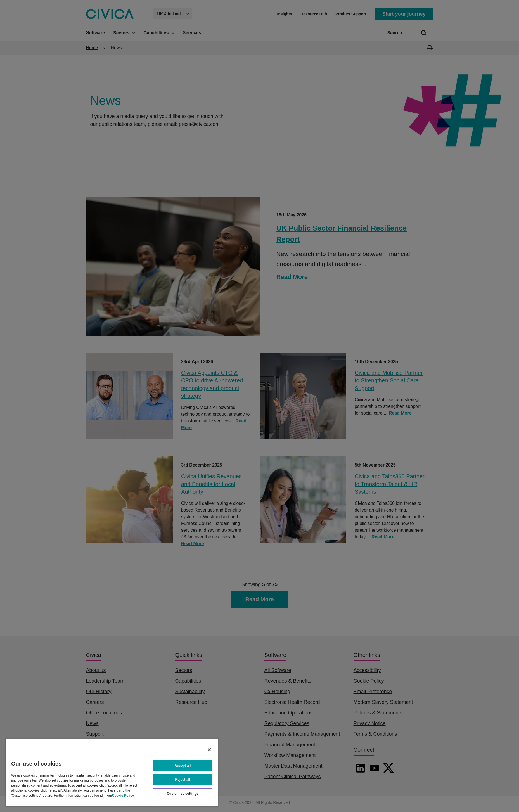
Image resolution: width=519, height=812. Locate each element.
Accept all (183, 766)
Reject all (183, 780)
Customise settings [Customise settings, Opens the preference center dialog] (183, 794)
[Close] (209, 750)
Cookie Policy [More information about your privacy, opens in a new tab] (123, 796)
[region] (112, 772)
